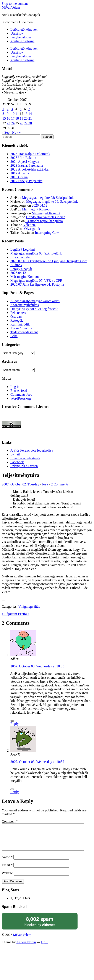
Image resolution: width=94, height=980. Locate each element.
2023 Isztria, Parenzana (27, 165)
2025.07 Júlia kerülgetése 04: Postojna (37, 284)
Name (7, 862)
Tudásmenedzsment (24, 332)
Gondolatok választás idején (46, 217)
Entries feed (19, 391)
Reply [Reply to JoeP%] (15, 792)
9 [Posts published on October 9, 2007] (8, 114)
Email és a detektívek (25, 458)
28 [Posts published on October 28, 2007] (30, 123)
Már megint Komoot (36, 209)
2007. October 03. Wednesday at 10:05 (37, 666)
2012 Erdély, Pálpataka (26, 181)
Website (7, 878)
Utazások (17, 33)
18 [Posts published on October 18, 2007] (17, 118)
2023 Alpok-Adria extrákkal (30, 169)
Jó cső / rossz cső (22, 328)
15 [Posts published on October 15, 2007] (4, 118)
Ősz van (16, 317)
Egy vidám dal (20, 257)
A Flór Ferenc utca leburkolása (32, 450)
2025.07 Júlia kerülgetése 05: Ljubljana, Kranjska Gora (49, 261)
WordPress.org (21, 398)
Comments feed (21, 394)
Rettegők (17, 320)
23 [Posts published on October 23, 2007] (8, 123)
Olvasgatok (32, 229)
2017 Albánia (20, 173)
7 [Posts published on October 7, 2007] (29, 109)
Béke (14, 336)
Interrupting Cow (47, 233)
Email (7, 870)
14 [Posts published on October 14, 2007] (30, 114)
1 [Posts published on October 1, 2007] (3, 109)
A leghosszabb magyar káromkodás (35, 301)
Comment (10, 821)
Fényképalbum (21, 37)
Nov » (16, 132)
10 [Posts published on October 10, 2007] (13, 114)
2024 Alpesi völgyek (25, 162)
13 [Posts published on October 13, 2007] (26, 114)
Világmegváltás (29, 606)
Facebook (17, 462)
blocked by (40, 927)
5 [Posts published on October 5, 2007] (21, 109)
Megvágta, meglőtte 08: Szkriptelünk (48, 198)
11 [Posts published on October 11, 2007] (17, 114)
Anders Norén (26, 947)
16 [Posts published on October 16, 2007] (8, 118)
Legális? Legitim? (23, 249)
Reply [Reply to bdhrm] (15, 724)
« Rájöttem (10, 614)
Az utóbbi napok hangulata (44, 221)
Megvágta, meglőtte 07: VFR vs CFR (36, 281)
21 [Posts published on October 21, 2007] (30, 118)
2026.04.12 (39, 205)
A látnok (16, 265)
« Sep (6, 132)
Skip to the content (15, 4)
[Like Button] (3, 600)
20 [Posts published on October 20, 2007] (26, 118)
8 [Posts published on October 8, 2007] (3, 114)
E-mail (15, 454)
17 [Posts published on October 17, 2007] (13, 118)
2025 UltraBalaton (23, 158)
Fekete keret (19, 313)
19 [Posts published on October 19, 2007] (21, 118)
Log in (15, 387)
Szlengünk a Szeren (24, 466)
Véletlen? (30, 225)
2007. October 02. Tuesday (20, 484)
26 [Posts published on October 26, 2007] (21, 123)
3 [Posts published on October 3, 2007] (12, 109)
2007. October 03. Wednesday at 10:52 (37, 762)
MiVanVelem (11, 7)
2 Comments (60, 484)
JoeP (45, 484)
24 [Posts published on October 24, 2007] (13, 123)
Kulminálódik (20, 324)
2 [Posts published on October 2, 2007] (8, 109)
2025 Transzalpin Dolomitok (30, 154)
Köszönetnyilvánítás (25, 305)
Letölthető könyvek (24, 29)
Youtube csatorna (22, 41)
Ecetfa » (24, 614)
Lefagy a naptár (21, 269)
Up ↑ (45, 947)
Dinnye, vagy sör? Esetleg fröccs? (34, 309)
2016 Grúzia (19, 177)
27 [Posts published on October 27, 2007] (26, 123)
